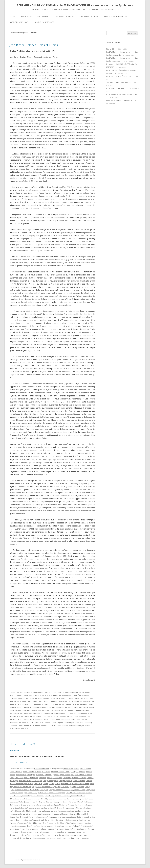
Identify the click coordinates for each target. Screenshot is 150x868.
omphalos (71, 716)
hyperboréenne (23, 707)
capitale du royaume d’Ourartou (55, 698)
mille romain (53, 713)
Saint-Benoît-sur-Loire (26, 722)
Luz (46, 808)
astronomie (40, 775)
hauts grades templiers (57, 799)
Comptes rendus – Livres (89, 17)
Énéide (27, 778)
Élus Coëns (19, 778)
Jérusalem (60, 707)
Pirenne (50, 823)
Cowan (45, 784)
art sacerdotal (21, 775)
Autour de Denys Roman (19, 22)
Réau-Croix (20, 829)
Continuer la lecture (19, 762)
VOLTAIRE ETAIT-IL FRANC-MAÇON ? (119, 82)
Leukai (91, 707)
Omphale (62, 716)
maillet (35, 811)
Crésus (82, 698)
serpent (60, 722)
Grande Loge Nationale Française (58, 796)
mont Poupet (82, 713)
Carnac (70, 698)
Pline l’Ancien (71, 823)
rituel (79, 829)
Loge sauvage (38, 808)
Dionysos (59, 701)
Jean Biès (46, 802)
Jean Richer (69, 707)
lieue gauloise (20, 710)
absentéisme (68, 769)
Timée (37, 725)
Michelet (32, 817)
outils (66, 820)
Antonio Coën (64, 772)
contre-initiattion (79, 781)
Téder (22, 835)
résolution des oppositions (55, 719)
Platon (21, 719)
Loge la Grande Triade (24, 808)
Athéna (47, 695)
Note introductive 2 (22, 744)
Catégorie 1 (39, 692)
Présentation (27, 17)
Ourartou (59, 820)
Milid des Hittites (30, 713)
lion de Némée (43, 710)
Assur (26, 695)
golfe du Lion (59, 704)
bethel (49, 778)
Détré (80, 784)
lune (51, 710)
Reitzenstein (60, 829)
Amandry (13, 695)
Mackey (29, 811)
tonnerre (50, 725)
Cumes (34, 701)
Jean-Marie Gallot (80, 802)
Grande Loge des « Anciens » (33, 796)
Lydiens (51, 808)
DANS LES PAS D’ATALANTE (44, 22)
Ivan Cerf (85, 799)
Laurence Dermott (48, 805)
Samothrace (39, 722)
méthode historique (42, 814)
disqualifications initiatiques (20, 787)
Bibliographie (43, 17)
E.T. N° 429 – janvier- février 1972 (119, 76)
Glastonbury (49, 704)
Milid (22, 713)
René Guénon (71, 829)
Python (26, 719)
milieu (45, 713)
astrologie (33, 695)
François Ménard (55, 790)
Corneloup (38, 784)
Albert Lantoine (29, 772)
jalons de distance (48, 707)
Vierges (81, 725)
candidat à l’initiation (34, 698)
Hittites (91, 704)
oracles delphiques (83, 716)
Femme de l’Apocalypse (83, 701)
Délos (40, 701)
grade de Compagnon (57, 793)
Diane (52, 701)
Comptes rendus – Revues (64, 17)
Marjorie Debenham (58, 811)
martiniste (71, 811)
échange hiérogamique (60, 695)
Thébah (28, 835)
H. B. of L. (44, 799)
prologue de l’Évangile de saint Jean (59, 826)
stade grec (79, 722)
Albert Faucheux (16, 772)
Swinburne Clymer (74, 832)
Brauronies (67, 778)
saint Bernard (16, 832)
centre (76, 698)
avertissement (15, 750)
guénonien (36, 799)
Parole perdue (88, 820)
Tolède (43, 725)
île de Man (73, 695)
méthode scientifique (58, 814)
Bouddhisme (57, 778)
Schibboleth (44, 832)
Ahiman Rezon (85, 769)
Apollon (20, 695)
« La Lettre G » (80, 775)
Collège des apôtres (51, 781)
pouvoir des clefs (24, 826)
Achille (79, 692)
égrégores (56, 775)
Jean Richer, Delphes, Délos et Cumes (34, 45)
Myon (21, 716)
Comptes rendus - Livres (53, 692)
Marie (79, 710)
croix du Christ (26, 701)
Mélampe (21, 814)
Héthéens (83, 704)
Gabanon (66, 790)
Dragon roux (68, 701)
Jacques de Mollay (17, 802)
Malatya (57, 710)
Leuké (12, 710)
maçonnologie (70, 808)
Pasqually (13, 823)
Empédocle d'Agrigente (67, 787)
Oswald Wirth (50, 820)
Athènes (41, 695)
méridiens (85, 710)
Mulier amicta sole (54, 817)
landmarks (31, 805)
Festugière (44, 790)
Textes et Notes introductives (115, 17)
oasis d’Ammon (35, 716)
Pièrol (44, 823)
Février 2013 (111, 49)
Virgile (60, 838)
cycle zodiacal (66, 784)
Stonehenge (88, 722)
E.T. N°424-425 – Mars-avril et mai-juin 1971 (122, 94)
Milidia (40, 713)
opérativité (90, 817)
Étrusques (14, 698)
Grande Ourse (25, 799)
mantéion (72, 710)
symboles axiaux (16, 725)
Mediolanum (14, 713)
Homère (13, 707)
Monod (44, 817)
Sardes (53, 722)
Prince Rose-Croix (38, 826)
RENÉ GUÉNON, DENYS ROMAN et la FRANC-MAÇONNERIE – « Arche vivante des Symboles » (75, 5)
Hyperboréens (35, 707)
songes (71, 722)
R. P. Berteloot (84, 826)
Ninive (27, 716)
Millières (62, 713)
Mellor (80, 814)
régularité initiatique (47, 829)
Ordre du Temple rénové (35, 820)
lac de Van (78, 707)
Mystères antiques (69, 817)
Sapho (47, 722)
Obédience (81, 817)
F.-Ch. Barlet (35, 790)
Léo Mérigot (61, 805)
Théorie (26, 725)
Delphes (46, 701)
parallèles (14, 719)
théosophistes (52, 835)
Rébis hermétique (37, 719)
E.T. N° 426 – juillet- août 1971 (117, 88)
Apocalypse (74, 772)
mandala (64, 710)
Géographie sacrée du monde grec (30, 704)
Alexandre (86, 692)
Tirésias (13, 838)
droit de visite (47, 787)
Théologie (35, 835)
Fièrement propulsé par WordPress (27, 860)
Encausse (80, 787)
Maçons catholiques (84, 808)
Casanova (82, 778)
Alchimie (38, 772)
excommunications (22, 790)
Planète (57, 823)
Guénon (68, 704)
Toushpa (57, 725)
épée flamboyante (67, 775)
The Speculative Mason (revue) (70, 835)
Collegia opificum (65, 781)
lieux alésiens (32, 710)
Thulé (32, 725)
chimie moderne (25, 781)
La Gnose (22, 805)
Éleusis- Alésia (84, 695)
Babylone (22, 698)
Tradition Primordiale (70, 725)
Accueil (13, 17)
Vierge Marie (52, 838)
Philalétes (37, 823)
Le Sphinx (79, 805)
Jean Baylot (37, 802)
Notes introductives (42, 769)
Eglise (55, 787)
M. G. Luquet (59, 808)
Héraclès (75, 704)
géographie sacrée (78, 790)
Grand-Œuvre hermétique (76, 793)
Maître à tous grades (18, 811)
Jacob (91, 799)
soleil (66, 722)
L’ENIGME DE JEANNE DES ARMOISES (120, 100)
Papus (71, 820)
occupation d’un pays (50, 716)
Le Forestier (70, 805)
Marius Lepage (44, 811)
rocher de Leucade (73, 719)
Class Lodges (37, 781)
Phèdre (30, 823)
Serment (53, 832)
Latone (85, 707)
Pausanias (22, 823)
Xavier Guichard (69, 838)
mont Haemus (71, 713)
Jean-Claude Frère (66, 802)
